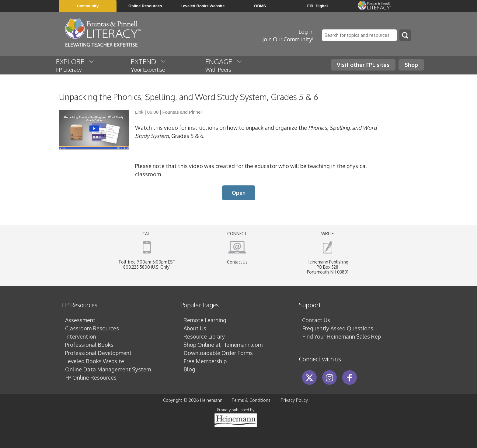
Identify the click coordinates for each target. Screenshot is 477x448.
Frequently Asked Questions (338, 329)
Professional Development (98, 353)
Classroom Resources (92, 329)
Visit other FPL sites (363, 65)
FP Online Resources (91, 378)
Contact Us (237, 262)
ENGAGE (224, 65)
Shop (411, 65)
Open (239, 193)
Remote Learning (205, 320)
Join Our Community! (288, 39)
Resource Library (204, 337)
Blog (189, 370)
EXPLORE (75, 65)
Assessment (80, 320)
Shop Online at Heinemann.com (223, 345)
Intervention (81, 337)
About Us (195, 329)
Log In (306, 32)
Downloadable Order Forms (218, 353)
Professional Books (89, 345)
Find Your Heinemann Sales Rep (341, 337)
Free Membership (205, 361)
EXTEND (149, 65)
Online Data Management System (108, 370)
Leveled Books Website (95, 361)
